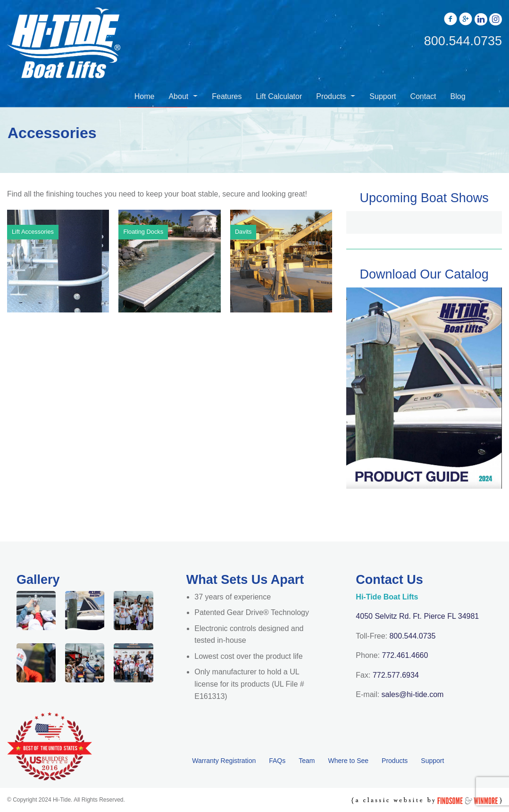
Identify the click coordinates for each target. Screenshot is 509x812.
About (178, 96)
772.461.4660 (405, 655)
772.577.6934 (396, 675)
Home (145, 96)
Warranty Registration (224, 761)
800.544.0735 (412, 636)
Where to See (348, 761)
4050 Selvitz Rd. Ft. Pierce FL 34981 (417, 616)
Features (227, 96)
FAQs (277, 761)
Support (383, 96)
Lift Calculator (279, 96)
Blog (458, 96)
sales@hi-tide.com (413, 694)
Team (307, 761)
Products (331, 96)
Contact (423, 96)
